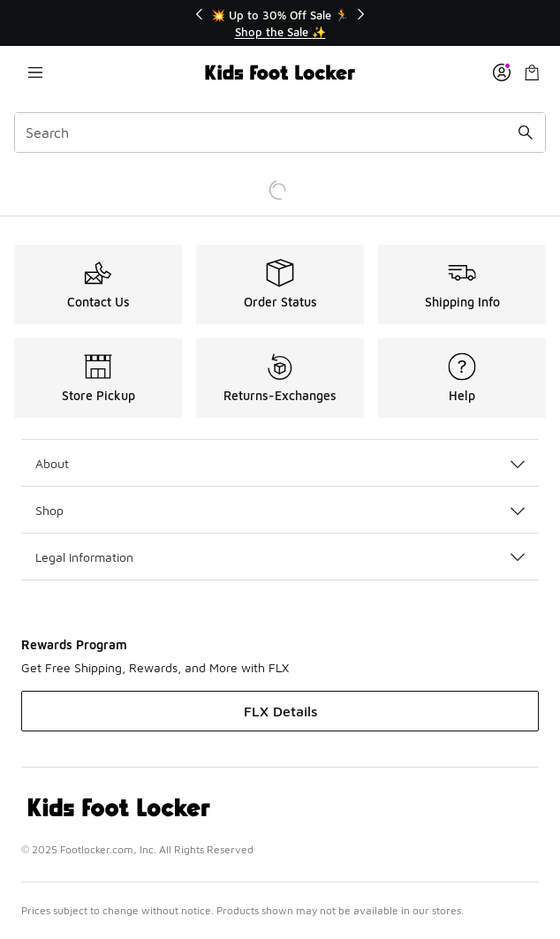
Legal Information (280, 557)
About (280, 463)
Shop (280, 510)
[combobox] (280, 133)
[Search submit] (526, 133)
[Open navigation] (35, 72)
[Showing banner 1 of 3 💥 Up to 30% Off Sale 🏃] (280, 23)
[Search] (280, 133)
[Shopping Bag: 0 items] (532, 72)
